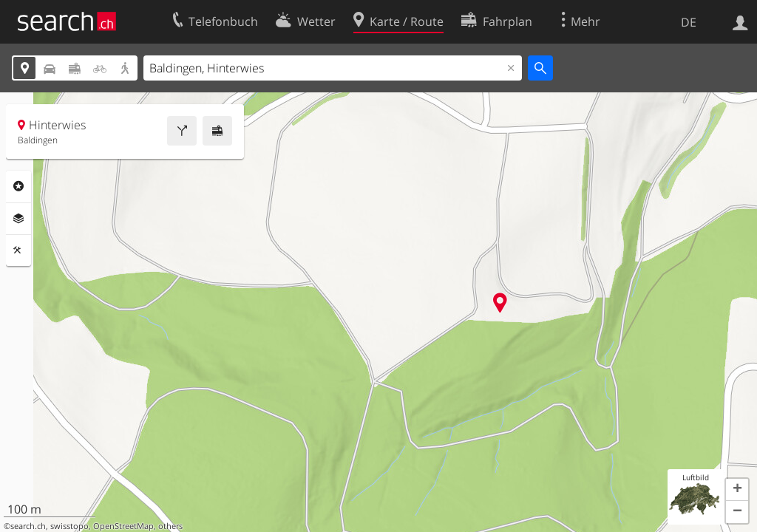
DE (689, 22)
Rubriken (18, 186)
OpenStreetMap (123, 526)
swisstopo (69, 526)
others (170, 526)
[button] (737, 490)
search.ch (28, 526)
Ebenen (18, 219)
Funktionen (18, 250)
